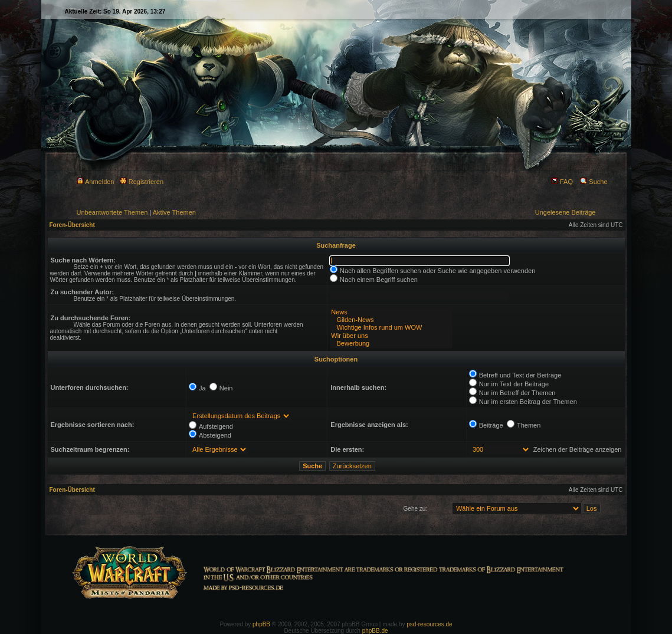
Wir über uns (391, 336)
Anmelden (96, 182)
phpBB (261, 624)
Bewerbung (391, 344)
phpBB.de (375, 631)
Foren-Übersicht (72, 225)
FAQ (562, 182)
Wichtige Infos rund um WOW (391, 328)
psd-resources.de (429, 624)
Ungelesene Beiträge (566, 212)
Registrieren (142, 182)
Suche (594, 182)
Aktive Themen (174, 212)
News (391, 312)
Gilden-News (391, 320)
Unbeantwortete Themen (112, 212)
